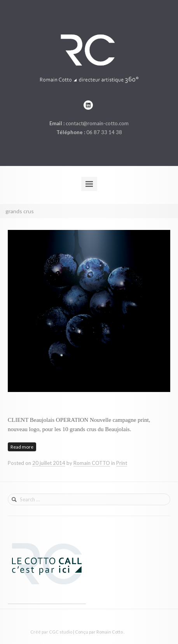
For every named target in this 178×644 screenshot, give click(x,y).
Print (122, 463)
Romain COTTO (92, 463)
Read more (22, 447)
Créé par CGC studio (51, 632)
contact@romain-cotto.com (97, 123)
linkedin (88, 105)
